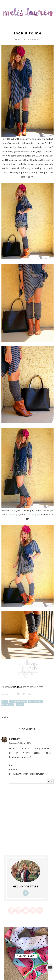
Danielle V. (15, 739)
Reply (50, 781)
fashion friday (18, 702)
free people (14, 514)
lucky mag (8, 705)
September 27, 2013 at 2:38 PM (20, 743)
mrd (14, 510)
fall (5, 702)
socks (20, 705)
